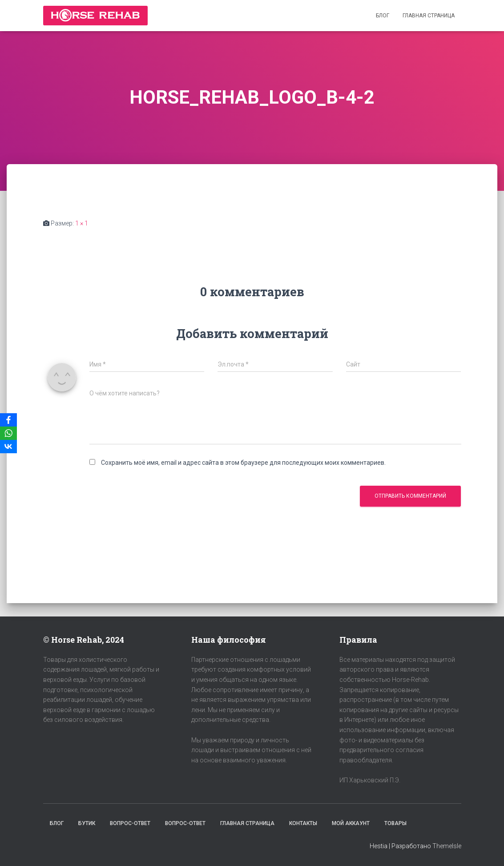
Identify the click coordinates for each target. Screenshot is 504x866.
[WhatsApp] (8, 433)
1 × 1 (82, 223)
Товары (395, 823)
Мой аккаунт (351, 823)
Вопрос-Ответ (130, 823)
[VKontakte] (8, 447)
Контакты (303, 823)
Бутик (87, 823)
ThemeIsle (447, 846)
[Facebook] (8, 420)
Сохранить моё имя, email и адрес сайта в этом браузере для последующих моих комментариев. (243, 463)
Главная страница (429, 16)
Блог (383, 16)
